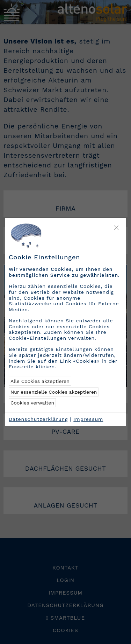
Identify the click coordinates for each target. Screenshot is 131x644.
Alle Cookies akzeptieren (40, 381)
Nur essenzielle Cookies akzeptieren (54, 392)
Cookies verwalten (32, 403)
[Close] (116, 228)
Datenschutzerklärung (38, 419)
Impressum (88, 419)
